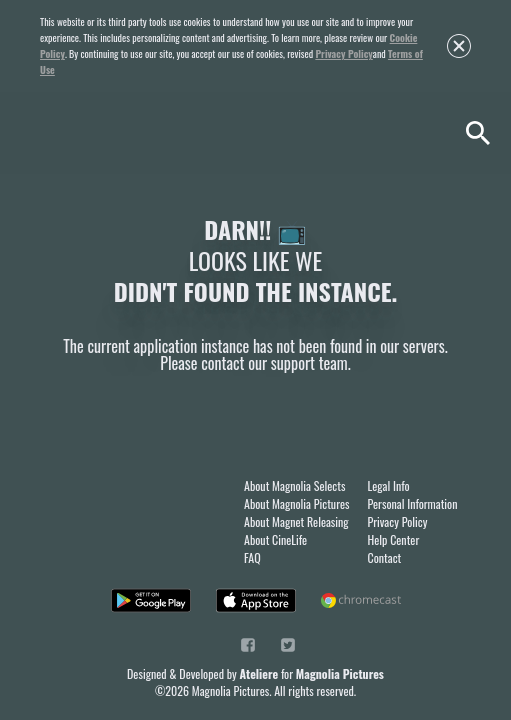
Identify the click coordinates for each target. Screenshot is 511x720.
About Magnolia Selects (294, 485)
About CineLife (275, 539)
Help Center (394, 539)
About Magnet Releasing (296, 521)
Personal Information (413, 503)
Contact (385, 557)
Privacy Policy (343, 53)
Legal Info (389, 485)
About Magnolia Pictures (297, 503)
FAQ (252, 557)
